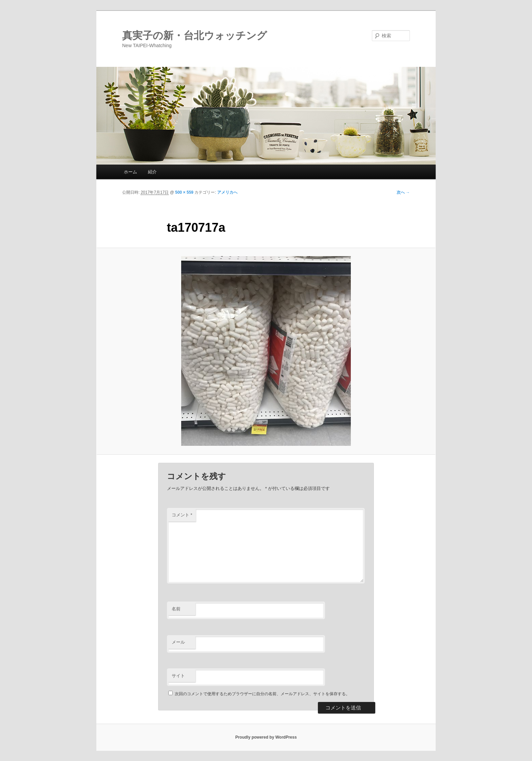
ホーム (130, 172)
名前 (176, 609)
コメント (182, 515)
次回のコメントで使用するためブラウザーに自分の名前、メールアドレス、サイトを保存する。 (262, 694)
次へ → (403, 192)
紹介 (152, 172)
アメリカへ (227, 192)
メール (178, 642)
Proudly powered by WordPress (266, 737)
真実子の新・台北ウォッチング (195, 35)
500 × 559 (184, 192)
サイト (178, 676)
